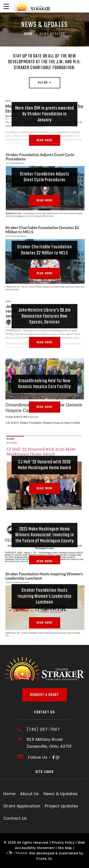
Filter (44, 83)
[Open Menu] (6, 6)
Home (28, 34)
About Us (30, 794)
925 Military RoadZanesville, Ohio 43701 (49, 743)
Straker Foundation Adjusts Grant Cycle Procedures (44, 177)
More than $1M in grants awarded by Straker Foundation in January (45, 114)
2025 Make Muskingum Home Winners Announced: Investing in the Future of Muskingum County (44, 535)
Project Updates (62, 806)
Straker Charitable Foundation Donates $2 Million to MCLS (44, 250)
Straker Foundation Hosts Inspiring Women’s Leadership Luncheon (44, 596)
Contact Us (15, 818)
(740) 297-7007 (43, 729)
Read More (45, 140)
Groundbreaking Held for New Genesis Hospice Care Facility (44, 384)
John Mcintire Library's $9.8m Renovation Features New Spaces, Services (44, 316)
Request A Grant (44, 695)
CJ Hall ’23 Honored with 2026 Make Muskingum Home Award (45, 465)
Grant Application (22, 806)
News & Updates (61, 794)
